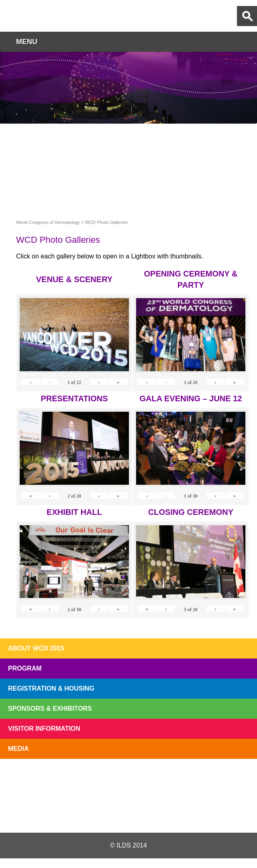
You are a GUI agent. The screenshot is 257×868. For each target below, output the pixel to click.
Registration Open (27, 778)
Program (25, 668)
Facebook (128, 813)
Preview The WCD (179, 778)
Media (18, 749)
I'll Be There (128, 778)
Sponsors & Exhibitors (50, 708)
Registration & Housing (51, 688)
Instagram (170, 813)
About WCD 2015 (36, 648)
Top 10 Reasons (78, 778)
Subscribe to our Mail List (230, 778)
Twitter (86, 813)
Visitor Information (44, 729)
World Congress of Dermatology (48, 16)
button (247, 42)
